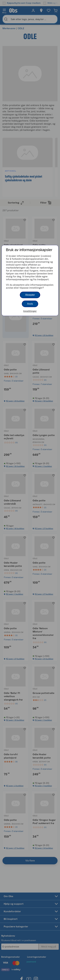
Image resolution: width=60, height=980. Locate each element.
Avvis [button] (30, 304)
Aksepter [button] (30, 295)
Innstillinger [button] (30, 311)
